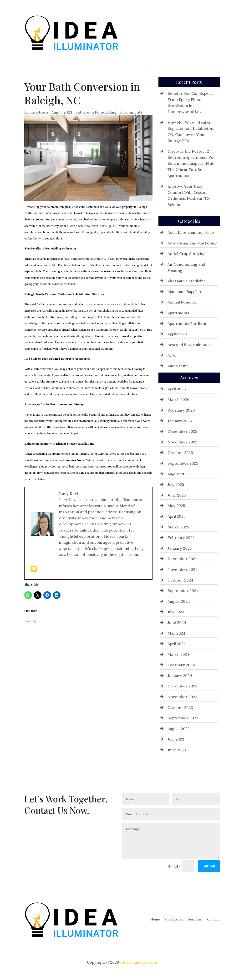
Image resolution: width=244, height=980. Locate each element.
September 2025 (183, 463)
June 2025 (177, 495)
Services (195, 32)
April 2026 (177, 389)
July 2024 (176, 612)
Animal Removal (182, 302)
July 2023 (176, 739)
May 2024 (176, 633)
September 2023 (183, 718)
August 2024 (179, 601)
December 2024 (183, 559)
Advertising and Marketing (192, 243)
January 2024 (180, 676)
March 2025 (178, 527)
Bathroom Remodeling (96, 112)
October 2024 (180, 580)
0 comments (131, 112)
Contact (213, 32)
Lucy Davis (39, 112)
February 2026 (181, 410)
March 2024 (178, 654)
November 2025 (182, 442)
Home (155, 32)
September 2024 (183, 591)
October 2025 (180, 453)
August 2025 (179, 474)
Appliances (177, 334)
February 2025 (181, 537)
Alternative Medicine (187, 281)
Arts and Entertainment (189, 345)
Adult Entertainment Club (191, 232)
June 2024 (177, 622)
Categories (174, 32)
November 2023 (182, 697)
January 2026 (180, 421)
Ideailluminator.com (139, 962)
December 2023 (182, 686)
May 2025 (176, 506)
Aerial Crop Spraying (187, 254)
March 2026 (178, 399)
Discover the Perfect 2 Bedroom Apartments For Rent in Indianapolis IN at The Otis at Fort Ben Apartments (191, 163)
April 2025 (177, 516)
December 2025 (182, 431)
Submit (209, 866)
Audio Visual (178, 366)
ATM (172, 355)
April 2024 (177, 644)
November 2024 (183, 569)
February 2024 (181, 665)
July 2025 (176, 484)
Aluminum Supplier (185, 292)
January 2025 (180, 548)
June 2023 (177, 750)
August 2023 (179, 729)
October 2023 (180, 707)
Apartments (178, 313)
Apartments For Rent (187, 323)
